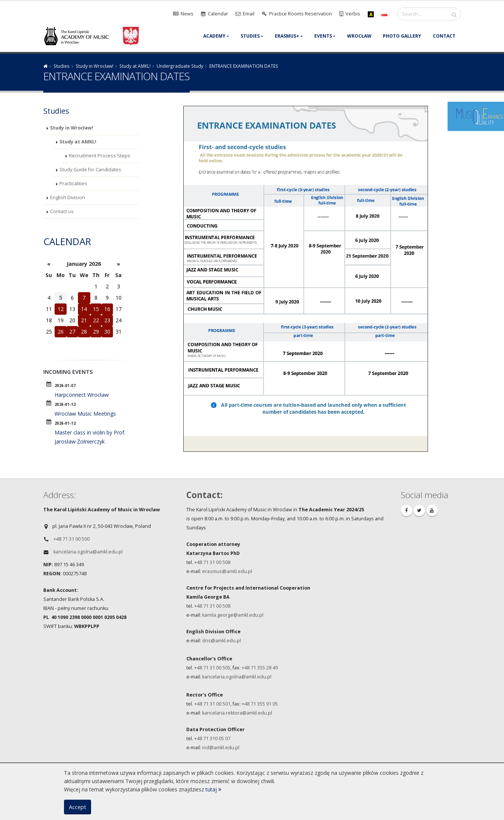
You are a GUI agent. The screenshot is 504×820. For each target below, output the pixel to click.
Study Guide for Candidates (90, 170)
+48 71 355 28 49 (260, 668)
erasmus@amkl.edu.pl (227, 571)
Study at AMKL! (135, 66)
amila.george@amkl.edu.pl (234, 615)
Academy (214, 36)
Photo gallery (402, 36)
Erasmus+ (287, 36)
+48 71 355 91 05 (260, 704)
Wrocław (359, 36)
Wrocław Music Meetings (85, 414)
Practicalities (73, 184)
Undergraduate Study (180, 66)
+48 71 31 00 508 (213, 562)
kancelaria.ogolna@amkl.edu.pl (88, 552)
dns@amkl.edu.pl (222, 641)
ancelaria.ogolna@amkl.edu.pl (238, 677)
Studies (250, 36)
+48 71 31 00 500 (72, 539)
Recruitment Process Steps (100, 156)
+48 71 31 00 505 (212, 668)
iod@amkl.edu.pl (221, 748)
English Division (68, 197)
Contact (444, 36)
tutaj (213, 789)
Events (323, 36)
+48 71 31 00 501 (212, 704)
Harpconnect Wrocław (82, 395)
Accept (78, 807)
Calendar (67, 241)
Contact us (62, 211)
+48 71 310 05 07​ (212, 738)
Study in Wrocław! (94, 66)
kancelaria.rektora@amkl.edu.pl (237, 713)
